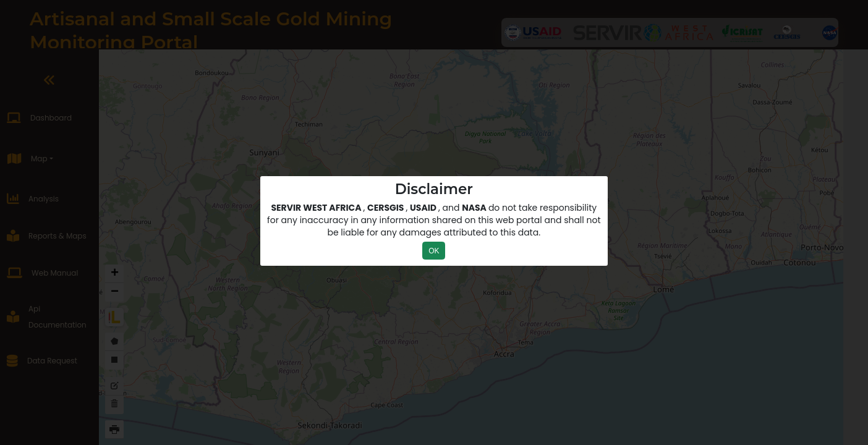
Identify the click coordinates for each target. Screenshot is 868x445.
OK (434, 251)
